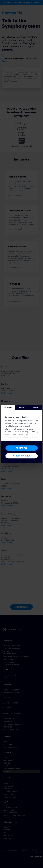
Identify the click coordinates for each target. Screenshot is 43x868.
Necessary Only (22, 456)
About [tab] (35, 407)
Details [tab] (22, 407)
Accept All (21, 448)
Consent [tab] (8, 407)
